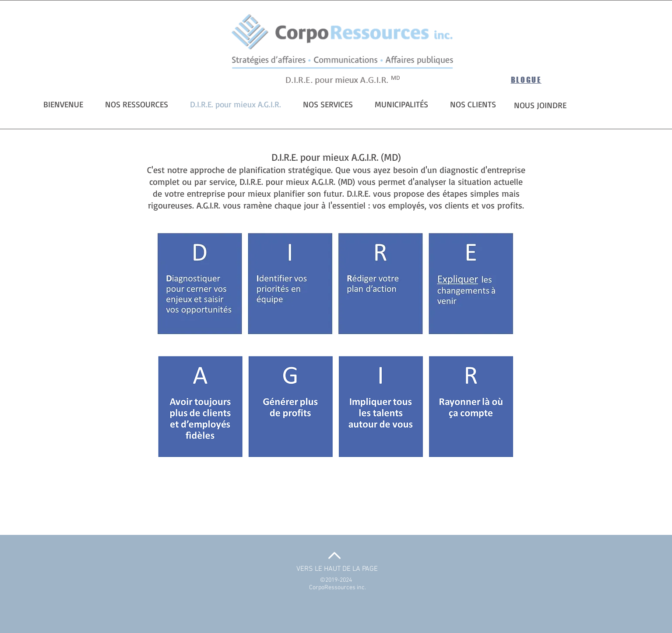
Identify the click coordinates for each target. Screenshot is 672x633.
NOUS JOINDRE (540, 105)
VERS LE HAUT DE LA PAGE (337, 569)
